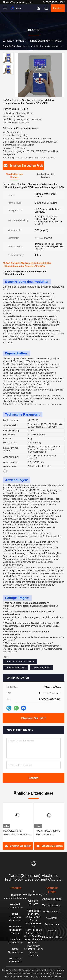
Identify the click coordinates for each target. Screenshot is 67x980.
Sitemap (52, 931)
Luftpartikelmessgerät (15, 668)
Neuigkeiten (52, 918)
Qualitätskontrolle (52, 912)
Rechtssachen (52, 924)
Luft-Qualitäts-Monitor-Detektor (20, 662)
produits (20, 41)
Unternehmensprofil (52, 899)
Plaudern (58, 8)
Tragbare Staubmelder (39, 41)
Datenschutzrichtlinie (52, 937)
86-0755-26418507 (54, 2)
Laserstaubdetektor (41, 668)
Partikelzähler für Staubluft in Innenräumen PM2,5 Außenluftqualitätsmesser (18, 833)
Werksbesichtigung (52, 905)
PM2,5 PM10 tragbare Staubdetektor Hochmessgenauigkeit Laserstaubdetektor (48, 833)
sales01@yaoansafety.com (17, 2)
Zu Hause (7, 41)
